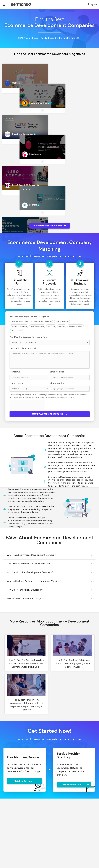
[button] (49, 555)
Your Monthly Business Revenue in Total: (29, 337)
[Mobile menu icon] (4, 5)
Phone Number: (58, 383)
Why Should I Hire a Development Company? (30, 572)
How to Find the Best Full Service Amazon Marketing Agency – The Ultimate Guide (73, 664)
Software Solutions (76, 326)
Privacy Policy (68, 397)
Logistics (62, 326)
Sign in (94, 5)
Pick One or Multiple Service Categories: (29, 317)
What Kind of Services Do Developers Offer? (30, 564)
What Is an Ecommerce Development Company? (32, 555)
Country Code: (17, 383)
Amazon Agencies (62, 321)
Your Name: (15, 372)
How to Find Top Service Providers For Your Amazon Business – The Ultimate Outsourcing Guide (26, 664)
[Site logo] (21, 5)
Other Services (16, 331)
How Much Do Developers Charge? (25, 599)
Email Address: (57, 372)
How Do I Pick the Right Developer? (25, 590)
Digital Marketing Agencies (21, 321)
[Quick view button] (25, 91)
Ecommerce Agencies (19, 326)
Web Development (37, 326)
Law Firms (51, 326)
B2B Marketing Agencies (43, 321)
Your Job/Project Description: (24, 348)
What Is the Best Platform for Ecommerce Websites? (34, 581)
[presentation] (27, 405)
